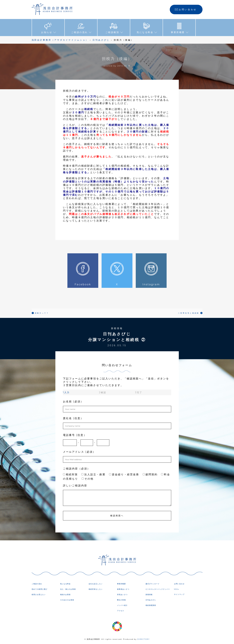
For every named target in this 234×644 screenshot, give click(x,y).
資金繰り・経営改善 (124, 474)
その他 (88, 479)
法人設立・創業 (93, 474)
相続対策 (70, 474)
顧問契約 (150, 474)
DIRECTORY (144, 639)
